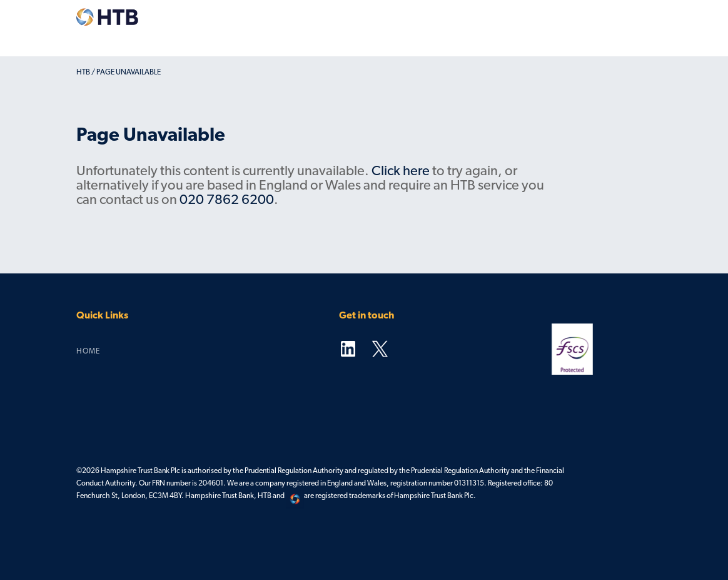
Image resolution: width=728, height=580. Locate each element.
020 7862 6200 (227, 201)
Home (88, 352)
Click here (401, 172)
